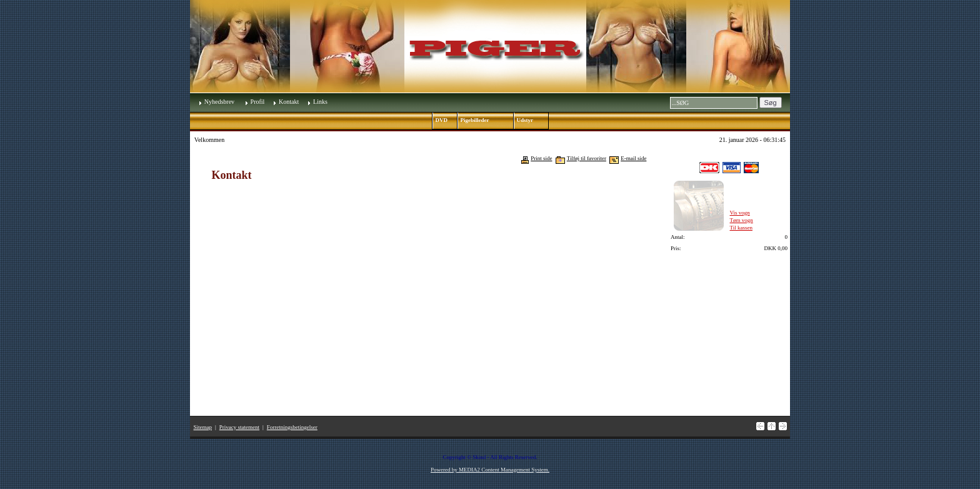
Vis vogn (740, 213)
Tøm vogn (742, 220)
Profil (258, 102)
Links (320, 102)
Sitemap (203, 427)
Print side (541, 158)
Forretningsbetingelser (292, 427)
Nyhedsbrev (219, 102)
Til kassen (741, 228)
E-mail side (633, 158)
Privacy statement (239, 427)
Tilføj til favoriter (587, 158)
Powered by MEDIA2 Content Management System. (490, 470)
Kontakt (289, 102)
